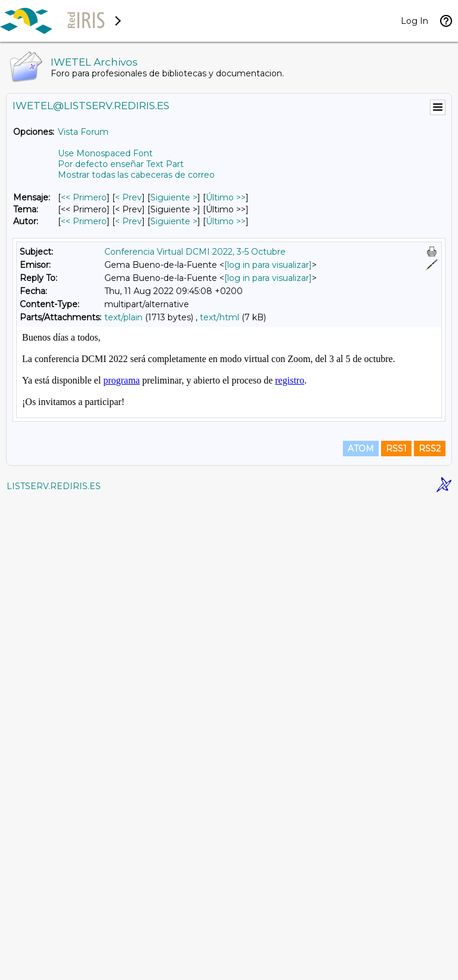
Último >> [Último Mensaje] (226, 197)
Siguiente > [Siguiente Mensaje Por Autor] (174, 221)
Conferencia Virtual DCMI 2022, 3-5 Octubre (195, 252)
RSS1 (396, 928)
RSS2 (430, 928)
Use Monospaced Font (105, 153)
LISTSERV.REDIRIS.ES (54, 965)
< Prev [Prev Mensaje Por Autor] (129, 221)
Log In (414, 21)
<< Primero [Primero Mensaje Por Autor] (84, 221)
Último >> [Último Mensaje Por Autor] (226, 221)
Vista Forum (83, 132)
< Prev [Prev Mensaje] (129, 197)
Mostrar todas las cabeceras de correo (136, 175)
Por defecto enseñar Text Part (121, 164)
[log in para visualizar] (268, 265)
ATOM (361, 928)
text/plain (123, 317)
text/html (219, 317)
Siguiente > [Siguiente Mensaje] (174, 197)
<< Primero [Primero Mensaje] (84, 197)
